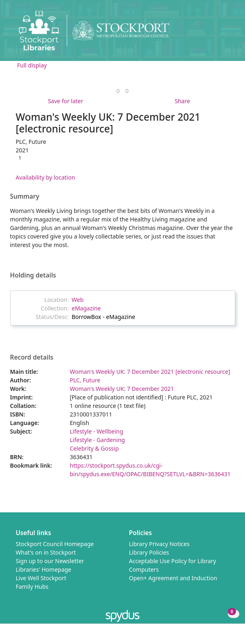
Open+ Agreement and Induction (173, 578)
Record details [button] (32, 358)
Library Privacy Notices (159, 544)
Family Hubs (32, 587)
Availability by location (46, 177)
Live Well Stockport (41, 578)
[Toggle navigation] (226, 34)
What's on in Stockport (46, 552)
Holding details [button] (33, 275)
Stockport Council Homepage (55, 544)
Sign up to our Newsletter (50, 561)
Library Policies (149, 552)
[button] (217, 34)
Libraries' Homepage (44, 569)
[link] (118, 91)
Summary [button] (25, 197)
